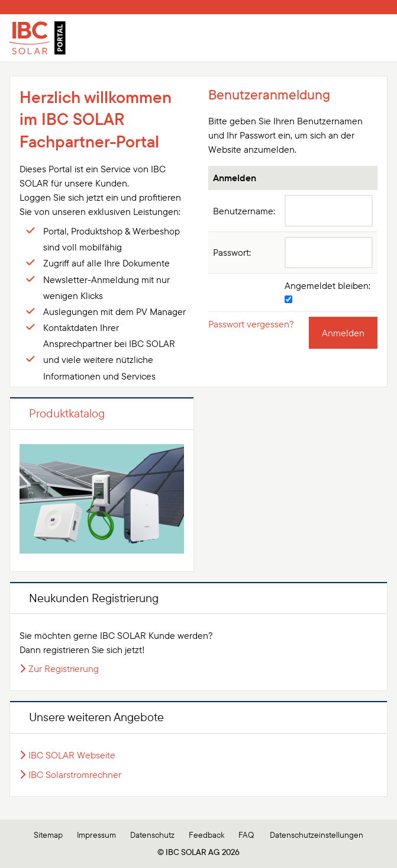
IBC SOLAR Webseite (72, 755)
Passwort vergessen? (251, 324)
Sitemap (48, 835)
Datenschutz (152, 835)
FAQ (246, 835)
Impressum (96, 835)
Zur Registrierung (64, 668)
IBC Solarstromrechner (75, 774)
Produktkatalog (67, 413)
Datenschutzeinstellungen (317, 835)
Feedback (206, 835)
